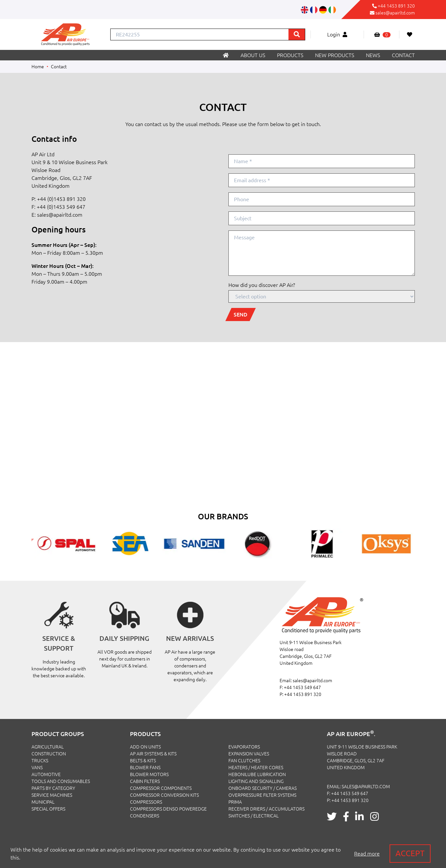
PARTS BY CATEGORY (53, 788)
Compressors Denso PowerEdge (168, 809)
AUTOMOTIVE (46, 774)
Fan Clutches (244, 761)
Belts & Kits (143, 761)
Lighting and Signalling (256, 781)
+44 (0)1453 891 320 (61, 199)
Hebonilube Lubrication (257, 774)
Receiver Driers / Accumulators (266, 809)
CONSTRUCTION (49, 754)
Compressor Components (161, 788)
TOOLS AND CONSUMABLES (61, 781)
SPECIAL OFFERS (48, 809)
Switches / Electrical (254, 816)
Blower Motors (149, 774)
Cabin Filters (145, 781)
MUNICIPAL (43, 802)
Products (290, 55)
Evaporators (244, 747)
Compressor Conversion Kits (164, 795)
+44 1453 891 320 (396, 6)
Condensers (145, 816)
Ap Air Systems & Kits (153, 754)
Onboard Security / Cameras (263, 788)
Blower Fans (145, 768)
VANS (37, 768)
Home (38, 67)
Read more (367, 854)
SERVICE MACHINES (52, 795)
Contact (403, 55)
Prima (235, 802)
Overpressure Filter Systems (262, 795)
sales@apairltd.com (395, 13)
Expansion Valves (249, 754)
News (373, 55)
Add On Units (145, 747)
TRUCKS (40, 761)
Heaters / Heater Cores (256, 768)
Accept (410, 853)
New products (335, 55)
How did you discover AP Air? (262, 285)
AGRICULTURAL (48, 747)
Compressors (146, 802)
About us (253, 55)
